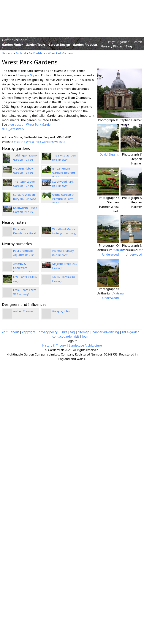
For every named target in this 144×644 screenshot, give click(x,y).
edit (5, 332)
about (15, 332)
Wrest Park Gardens (61, 53)
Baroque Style (27, 75)
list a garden (131, 332)
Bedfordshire (37, 53)
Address (8, 137)
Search (137, 42)
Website (8, 142)
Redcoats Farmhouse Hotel (25, 233)
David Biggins (109, 154)
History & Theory (54, 345)
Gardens (7, 53)
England (21, 53)
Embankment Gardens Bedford (64, 173)
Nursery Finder (111, 46)
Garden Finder (13, 45)
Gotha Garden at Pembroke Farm (63, 199)
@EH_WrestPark (13, 129)
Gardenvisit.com (15, 40)
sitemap (84, 332)
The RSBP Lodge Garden (24, 186)
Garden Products (85, 45)
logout (72, 341)
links (64, 332)
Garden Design (59, 45)
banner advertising (106, 332)
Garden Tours (36, 45)
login (86, 336)
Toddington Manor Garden (26, 160)
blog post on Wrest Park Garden (30, 125)
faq (72, 332)
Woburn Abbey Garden (23, 173)
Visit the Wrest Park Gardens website (40, 142)
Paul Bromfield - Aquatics (24, 255)
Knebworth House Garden (25, 212)
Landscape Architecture (85, 345)
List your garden (118, 42)
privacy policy (48, 332)
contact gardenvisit (66, 336)
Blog (129, 46)
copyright (29, 332)
